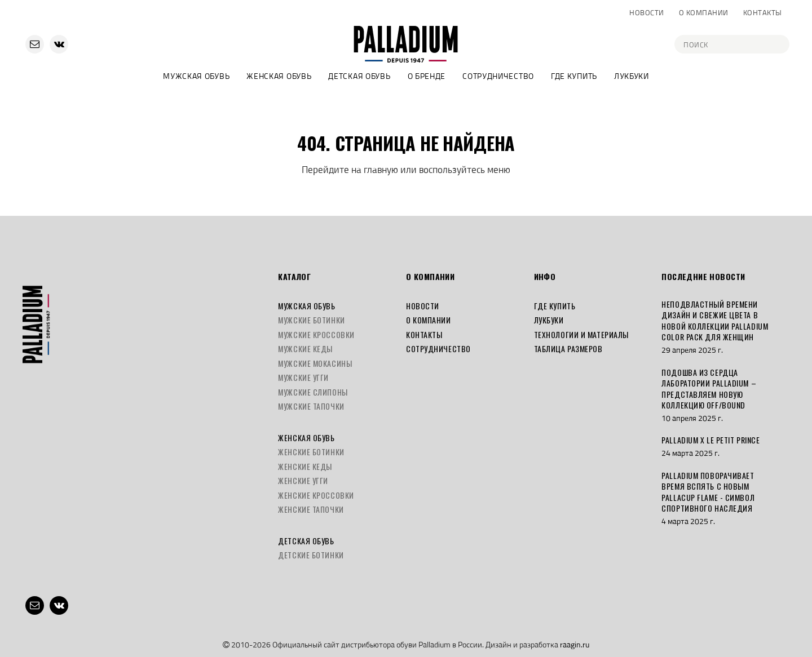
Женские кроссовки (316, 495)
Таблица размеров (568, 349)
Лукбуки (632, 76)
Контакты (763, 12)
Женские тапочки (311, 509)
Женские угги (303, 480)
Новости (647, 12)
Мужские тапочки (311, 406)
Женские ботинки (311, 452)
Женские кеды (305, 466)
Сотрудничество (498, 76)
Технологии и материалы (581, 334)
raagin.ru (575, 644)
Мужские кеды (305, 349)
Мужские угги (303, 377)
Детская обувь (359, 76)
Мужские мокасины (315, 363)
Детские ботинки (311, 555)
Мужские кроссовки (316, 334)
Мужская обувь (196, 76)
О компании (704, 12)
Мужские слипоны (313, 392)
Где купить (574, 76)
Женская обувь (279, 76)
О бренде (427, 76)
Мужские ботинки (311, 320)
